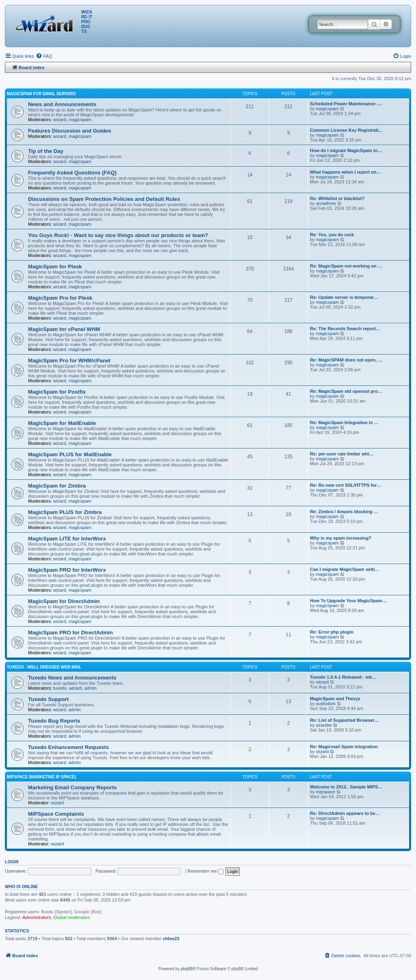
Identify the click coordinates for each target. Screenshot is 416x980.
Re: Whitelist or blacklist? (337, 198)
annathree (326, 203)
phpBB (187, 969)
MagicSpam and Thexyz (335, 699)
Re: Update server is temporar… (344, 297)
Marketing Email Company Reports (72, 787)
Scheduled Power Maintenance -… (346, 104)
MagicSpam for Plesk (55, 267)
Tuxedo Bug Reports (54, 721)
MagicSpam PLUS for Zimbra (65, 512)
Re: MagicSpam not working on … (346, 266)
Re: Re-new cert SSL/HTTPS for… (346, 485)
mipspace (326, 792)
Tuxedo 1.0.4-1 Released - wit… (343, 677)
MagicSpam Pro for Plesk (60, 298)
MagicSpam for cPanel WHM (64, 329)
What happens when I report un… (346, 172)
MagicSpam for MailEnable (62, 423)
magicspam (80, 120)
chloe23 (171, 939)
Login (12, 862)
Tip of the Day (46, 151)
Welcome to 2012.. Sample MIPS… (346, 787)
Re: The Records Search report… (345, 329)
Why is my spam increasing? (341, 538)
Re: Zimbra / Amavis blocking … (344, 512)
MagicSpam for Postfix (57, 392)
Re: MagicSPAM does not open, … (346, 360)
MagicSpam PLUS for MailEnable (70, 454)
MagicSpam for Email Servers (41, 94)
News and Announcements (62, 104)
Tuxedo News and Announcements (72, 678)
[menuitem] (44, 56)
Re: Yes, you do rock (332, 235)
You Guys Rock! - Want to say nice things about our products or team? (118, 235)
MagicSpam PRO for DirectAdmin (70, 633)
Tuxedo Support (48, 699)
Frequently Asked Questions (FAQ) (72, 173)
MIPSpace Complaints (56, 814)
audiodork (326, 703)
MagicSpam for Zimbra (57, 486)
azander (324, 725)
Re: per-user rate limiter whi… (342, 454)
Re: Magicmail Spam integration (344, 747)
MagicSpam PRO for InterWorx (67, 570)
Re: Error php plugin (332, 632)
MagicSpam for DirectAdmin (64, 601)
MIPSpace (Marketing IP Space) (41, 777)
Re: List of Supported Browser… (344, 720)
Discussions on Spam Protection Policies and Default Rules (104, 199)
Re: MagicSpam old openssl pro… (346, 391)
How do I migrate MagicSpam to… (346, 150)
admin (91, 688)
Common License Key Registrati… (347, 130)
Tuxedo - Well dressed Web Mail (44, 667)
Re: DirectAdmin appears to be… (345, 813)
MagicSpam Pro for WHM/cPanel (69, 360)
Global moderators (72, 917)
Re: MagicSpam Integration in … (344, 422)
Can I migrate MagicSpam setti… (345, 569)
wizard (60, 120)
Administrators (37, 917)
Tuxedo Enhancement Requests (68, 747)
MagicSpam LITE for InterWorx (67, 539)
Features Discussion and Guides (69, 131)
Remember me (205, 871)
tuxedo (60, 688)
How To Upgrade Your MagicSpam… (348, 601)
